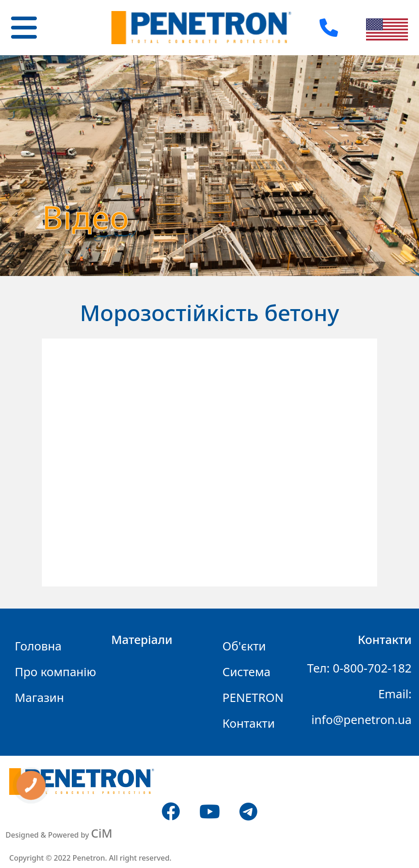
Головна (38, 646)
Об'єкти (244, 646)
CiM (102, 833)
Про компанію (55, 672)
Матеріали (142, 640)
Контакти (249, 723)
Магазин (39, 698)
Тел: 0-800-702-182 (359, 668)
